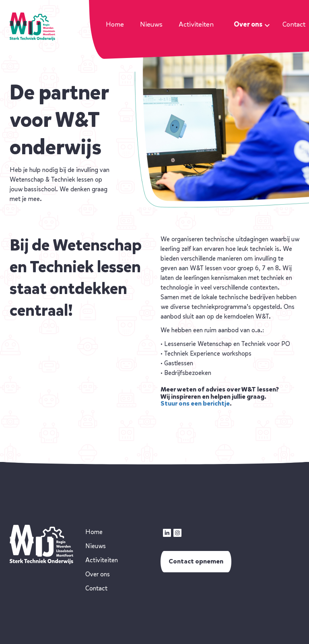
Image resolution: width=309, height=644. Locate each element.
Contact (294, 24)
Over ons (98, 574)
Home (115, 24)
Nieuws (151, 24)
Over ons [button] (253, 25)
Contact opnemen (196, 561)
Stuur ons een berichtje (195, 403)
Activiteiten (196, 24)
